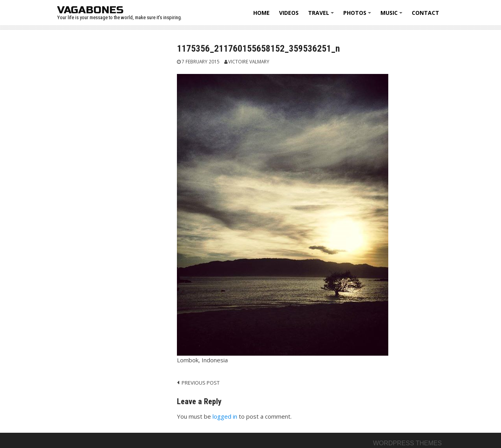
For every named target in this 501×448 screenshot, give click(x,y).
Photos (358, 15)
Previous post (201, 383)
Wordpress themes (407, 443)
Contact (425, 13)
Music (393, 15)
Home (261, 13)
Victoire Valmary (249, 61)
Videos (289, 13)
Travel (322, 15)
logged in (225, 416)
